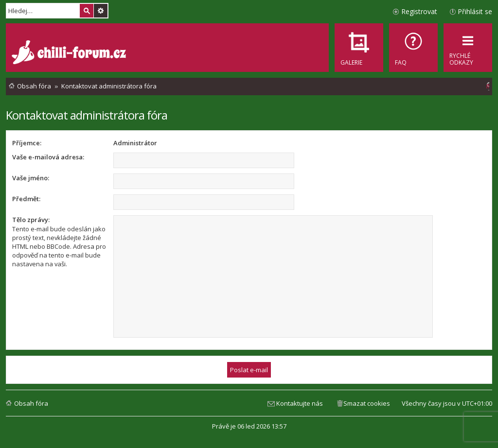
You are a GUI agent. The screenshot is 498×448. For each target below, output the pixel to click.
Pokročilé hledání (101, 11)
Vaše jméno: (31, 178)
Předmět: (26, 199)
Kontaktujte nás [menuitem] (300, 403)
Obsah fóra (31, 403)
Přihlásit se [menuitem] (475, 11)
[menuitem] (413, 48)
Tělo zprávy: (31, 220)
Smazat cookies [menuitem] (367, 403)
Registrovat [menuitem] (419, 11)
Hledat (87, 11)
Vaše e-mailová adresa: (48, 157)
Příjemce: (27, 143)
